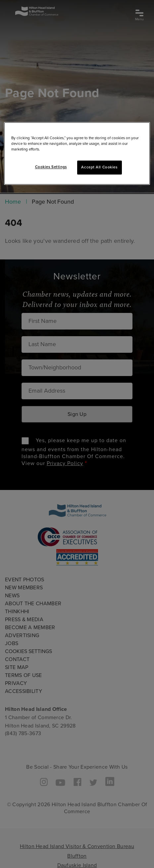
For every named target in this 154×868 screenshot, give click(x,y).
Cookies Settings (51, 167)
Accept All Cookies (99, 168)
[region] (77, 153)
